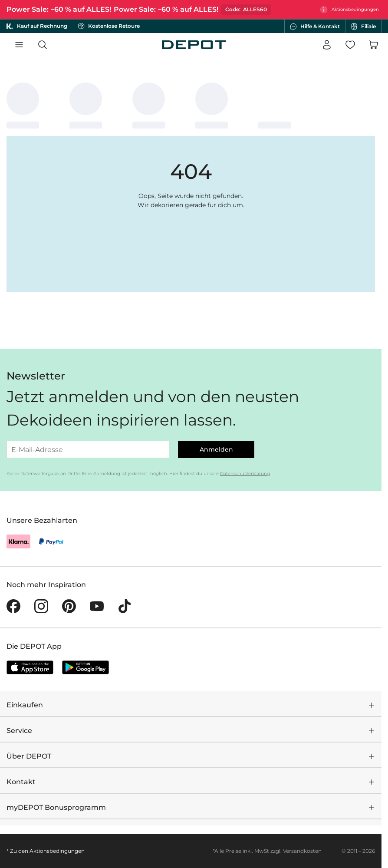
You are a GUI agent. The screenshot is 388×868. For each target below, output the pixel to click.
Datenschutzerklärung (245, 474)
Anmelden (216, 449)
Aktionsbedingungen (57, 851)
